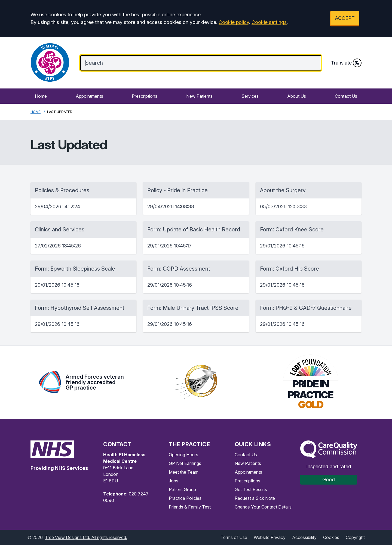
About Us (297, 96)
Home (41, 96)
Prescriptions (145, 96)
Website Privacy (270, 537)
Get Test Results (251, 489)
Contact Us (346, 96)
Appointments (89, 96)
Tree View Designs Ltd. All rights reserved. (86, 537)
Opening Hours (183, 455)
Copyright (355, 537)
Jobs (174, 481)
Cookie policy (234, 22)
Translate (346, 63)
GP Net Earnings (185, 463)
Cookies (331, 537)
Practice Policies (185, 498)
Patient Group (182, 489)
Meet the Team (184, 472)
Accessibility (304, 537)
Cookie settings (269, 22)
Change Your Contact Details (263, 507)
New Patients (199, 96)
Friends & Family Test (190, 507)
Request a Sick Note (255, 498)
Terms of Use (234, 537)
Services (250, 96)
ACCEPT (345, 18)
